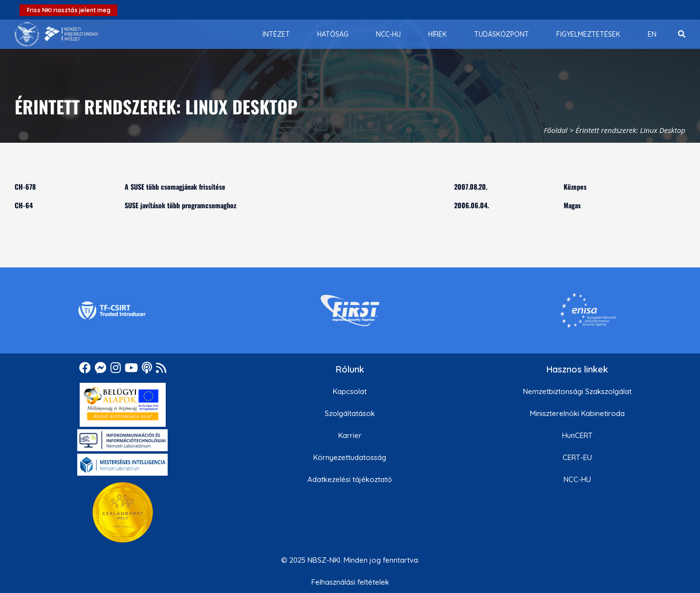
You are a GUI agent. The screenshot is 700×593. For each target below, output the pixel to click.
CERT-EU (577, 457)
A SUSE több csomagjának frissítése (175, 187)
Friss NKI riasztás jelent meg (69, 10)
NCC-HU (577, 479)
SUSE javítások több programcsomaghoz (180, 205)
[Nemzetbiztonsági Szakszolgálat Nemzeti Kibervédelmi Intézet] (56, 34)
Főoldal (556, 130)
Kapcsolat (350, 391)
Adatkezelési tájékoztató (350, 479)
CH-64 (24, 205)
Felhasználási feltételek (350, 582)
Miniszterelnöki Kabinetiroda (577, 413)
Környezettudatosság (350, 457)
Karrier (350, 435)
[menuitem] (276, 34)
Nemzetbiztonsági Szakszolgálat (577, 391)
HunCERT (577, 435)
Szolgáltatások (350, 413)
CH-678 (25, 187)
